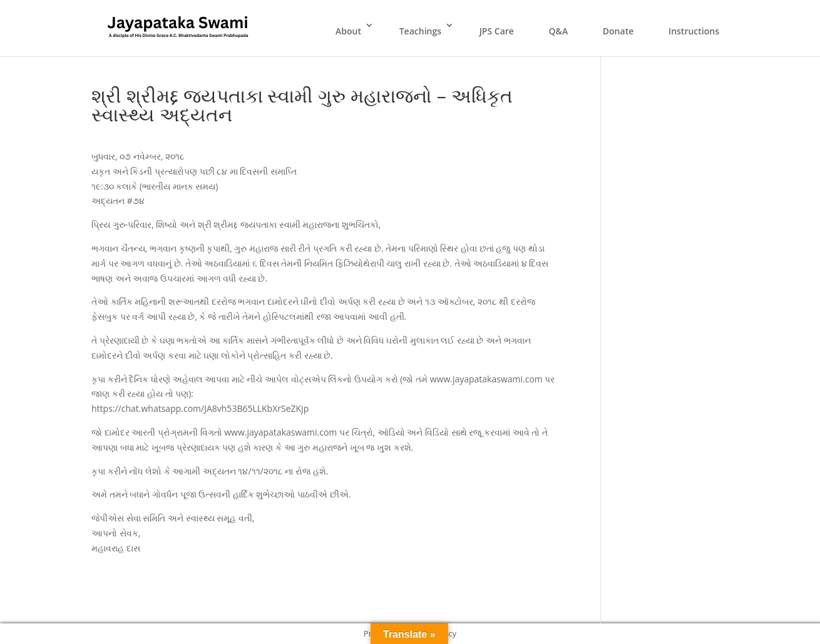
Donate (618, 31)
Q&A (559, 31)
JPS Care (497, 31)
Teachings (420, 31)
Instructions (694, 31)
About (348, 31)
